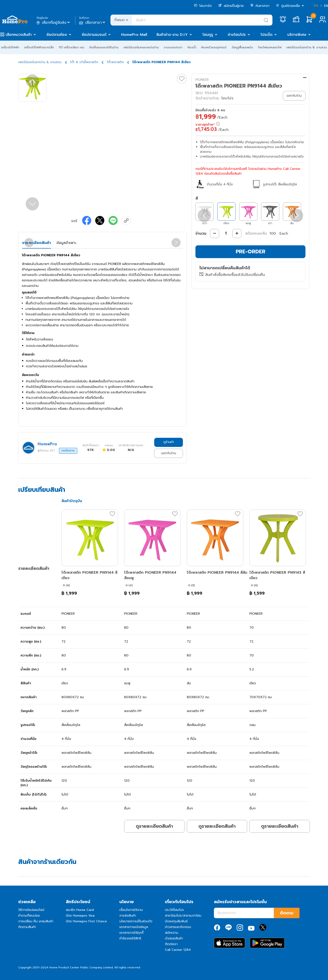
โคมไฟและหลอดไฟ (270, 47)
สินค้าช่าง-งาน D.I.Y (172, 35)
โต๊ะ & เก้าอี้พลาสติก (84, 62)
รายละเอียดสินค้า (37, 243)
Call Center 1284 (178, 950)
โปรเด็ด (266, 35)
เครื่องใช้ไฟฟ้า (10, 47)
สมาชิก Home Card (80, 910)
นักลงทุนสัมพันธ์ (176, 921)
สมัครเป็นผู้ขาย (231, 6)
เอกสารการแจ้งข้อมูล (134, 927)
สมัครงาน (172, 933)
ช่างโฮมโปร (237, 35)
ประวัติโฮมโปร (174, 910)
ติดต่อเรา (171, 944)
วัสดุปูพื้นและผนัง (242, 47)
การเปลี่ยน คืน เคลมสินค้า (36, 921)
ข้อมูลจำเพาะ (66, 243)
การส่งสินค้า (128, 916)
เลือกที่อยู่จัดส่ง (54, 23)
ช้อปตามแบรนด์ (94, 35)
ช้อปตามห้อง (57, 35)
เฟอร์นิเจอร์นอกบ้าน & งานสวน (307, 47)
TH (316, 6)
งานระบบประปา (173, 47)
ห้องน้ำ (192, 47)
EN (326, 6)
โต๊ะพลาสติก (115, 62)
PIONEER (202, 80)
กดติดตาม (68, 451)
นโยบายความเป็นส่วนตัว (136, 921)
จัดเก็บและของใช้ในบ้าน (104, 47)
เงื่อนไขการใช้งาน (131, 910)
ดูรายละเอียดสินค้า (154, 826)
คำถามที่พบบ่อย (29, 916)
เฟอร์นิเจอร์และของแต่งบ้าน (141, 47)
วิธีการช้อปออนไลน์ (31, 910)
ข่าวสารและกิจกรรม (178, 927)
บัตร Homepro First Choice (86, 921)
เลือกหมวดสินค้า (19, 35)
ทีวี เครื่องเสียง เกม (72, 47)
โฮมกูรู (208, 35)
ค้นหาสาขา (260, 6)
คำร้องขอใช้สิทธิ (130, 938)
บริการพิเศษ (297, 35)
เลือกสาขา (93, 23)
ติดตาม (287, 913)
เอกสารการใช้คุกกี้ (131, 933)
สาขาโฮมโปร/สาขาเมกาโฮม (183, 916)
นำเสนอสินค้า (174, 938)
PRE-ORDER (251, 252)
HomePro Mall (134, 35)
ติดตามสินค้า (27, 927)
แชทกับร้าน (169, 453)
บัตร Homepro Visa (80, 916)
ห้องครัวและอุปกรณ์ (214, 47)
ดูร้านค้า (169, 442)
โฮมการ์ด (203, 6)
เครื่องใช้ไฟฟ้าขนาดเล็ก (39, 47)
